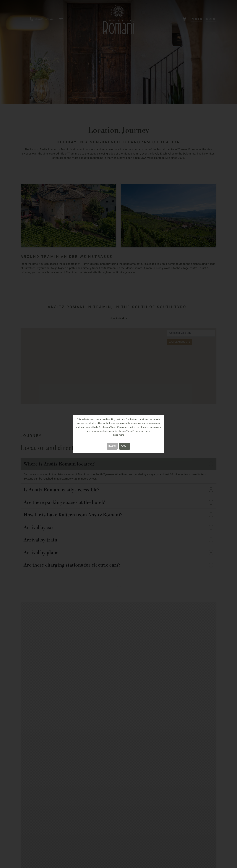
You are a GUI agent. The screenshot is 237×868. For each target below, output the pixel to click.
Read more (119, 435)
